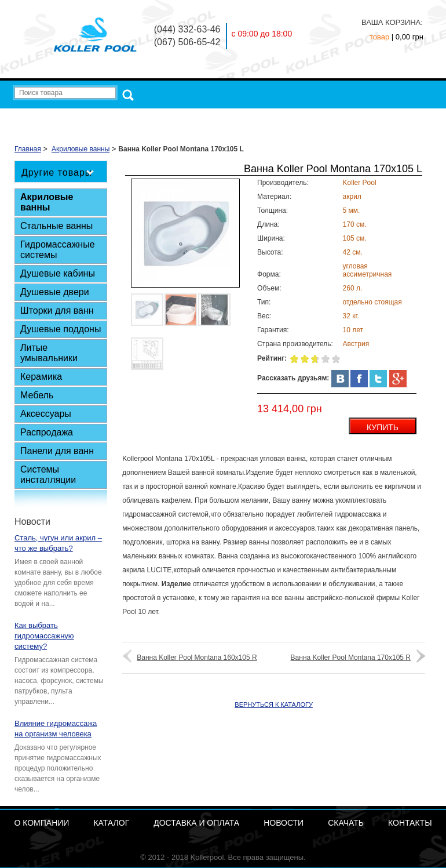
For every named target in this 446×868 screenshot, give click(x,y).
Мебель (37, 395)
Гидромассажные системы (58, 250)
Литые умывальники (49, 353)
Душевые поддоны (61, 329)
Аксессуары (46, 414)
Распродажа (47, 432)
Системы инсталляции (48, 475)
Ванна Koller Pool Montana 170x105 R (351, 658)
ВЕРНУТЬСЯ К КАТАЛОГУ (274, 704)
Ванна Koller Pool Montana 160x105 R (197, 658)
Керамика (41, 377)
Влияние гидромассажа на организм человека (56, 729)
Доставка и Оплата (257, 118)
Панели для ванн (57, 451)
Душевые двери (55, 292)
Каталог (196, 118)
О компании (147, 118)
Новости (319, 118)
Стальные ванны (56, 226)
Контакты (408, 118)
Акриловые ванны (47, 202)
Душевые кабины (58, 273)
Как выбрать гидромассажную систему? (44, 636)
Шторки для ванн (57, 310)
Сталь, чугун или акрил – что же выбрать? (58, 543)
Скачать (362, 118)
